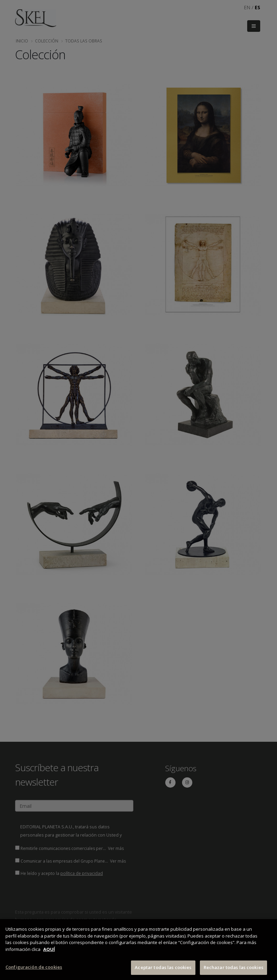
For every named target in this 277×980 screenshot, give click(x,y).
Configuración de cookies (34, 967)
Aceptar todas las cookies (163, 968)
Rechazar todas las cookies (233, 968)
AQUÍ (49, 949)
